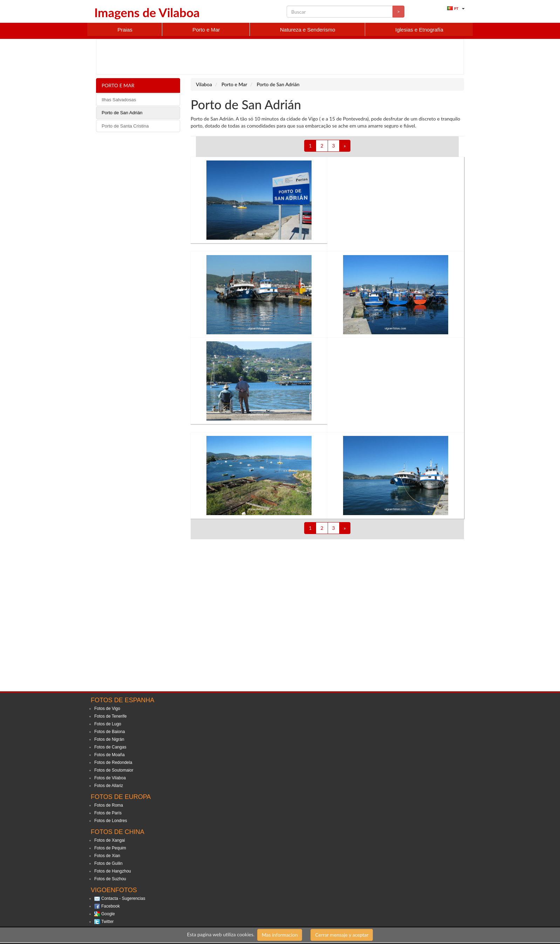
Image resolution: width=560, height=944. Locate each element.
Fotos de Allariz (109, 786)
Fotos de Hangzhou (113, 871)
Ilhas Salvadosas (119, 100)
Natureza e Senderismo (308, 30)
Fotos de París (108, 813)
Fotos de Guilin (108, 863)
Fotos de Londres (111, 821)
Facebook (111, 906)
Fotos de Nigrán (109, 739)
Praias (125, 30)
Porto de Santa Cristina (125, 126)
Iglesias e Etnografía (419, 30)
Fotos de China (118, 832)
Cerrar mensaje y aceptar (342, 935)
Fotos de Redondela (113, 762)
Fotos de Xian (107, 856)
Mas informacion (280, 935)
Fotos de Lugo (108, 724)
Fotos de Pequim (110, 848)
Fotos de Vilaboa (110, 778)
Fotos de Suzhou (110, 879)
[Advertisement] (280, 57)
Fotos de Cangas (110, 747)
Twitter (107, 922)
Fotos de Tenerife (111, 716)
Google (108, 914)
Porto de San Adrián (122, 113)
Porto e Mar (206, 30)
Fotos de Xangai (110, 840)
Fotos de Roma (109, 805)
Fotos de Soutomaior (114, 770)
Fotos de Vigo (107, 709)
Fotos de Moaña (110, 755)
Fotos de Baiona (110, 732)
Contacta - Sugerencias (123, 898)
